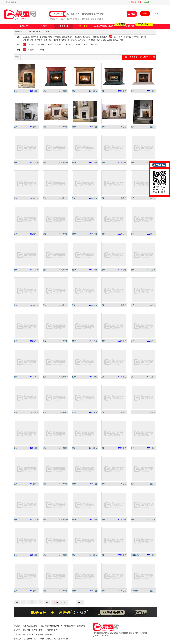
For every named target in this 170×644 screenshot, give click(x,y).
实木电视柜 (91, 40)
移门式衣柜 (72, 40)
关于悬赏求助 (28, 634)
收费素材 (32, 50)
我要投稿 (48, 634)
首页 (26, 32)
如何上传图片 (37, 630)
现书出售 (84, 26)
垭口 (116, 37)
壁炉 (48, 32)
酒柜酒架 (43, 37)
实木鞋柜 (82, 40)
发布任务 (39, 634)
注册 (156, 13)
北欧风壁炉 (135, 555)
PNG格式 (59, 44)
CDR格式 (69, 44)
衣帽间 (55, 40)
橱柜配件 (104, 37)
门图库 (44, 26)
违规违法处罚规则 (30, 639)
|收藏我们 (148, 2)
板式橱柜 (87, 37)
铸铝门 (78, 19)
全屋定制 (64, 26)
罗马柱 (144, 37)
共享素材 (41, 50)
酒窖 (50, 37)
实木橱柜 (57, 37)
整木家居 (86, 19)
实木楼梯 (136, 37)
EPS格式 (78, 44)
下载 (17, 57)
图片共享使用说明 (61, 639)
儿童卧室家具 (113, 40)
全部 (24, 44)
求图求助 (130, 26)
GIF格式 (50, 44)
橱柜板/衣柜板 (68, 37)
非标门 (93, 19)
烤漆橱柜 (95, 37)
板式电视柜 (101, 40)
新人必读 (27, 630)
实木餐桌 (39, 40)
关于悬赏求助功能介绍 (50, 626)
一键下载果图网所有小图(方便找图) (139, 57)
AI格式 (86, 44)
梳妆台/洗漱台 (28, 40)
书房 (121, 37)
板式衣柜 (63, 40)
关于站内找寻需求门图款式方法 (73, 626)
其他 (121, 40)
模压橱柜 (78, 37)
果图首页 (24, 26)
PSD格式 (41, 44)
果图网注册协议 (45, 639)
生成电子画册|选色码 (103, 26)
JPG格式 (32, 44)
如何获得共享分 (51, 630)
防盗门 (100, 19)
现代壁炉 (134, 591)
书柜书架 (127, 37)
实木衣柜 (47, 40)
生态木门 (70, 19)
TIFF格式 (95, 44)
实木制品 (41, 32)
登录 (140, 2)
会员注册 (133, 2)
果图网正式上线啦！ (31, 626)
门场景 (63, 19)
